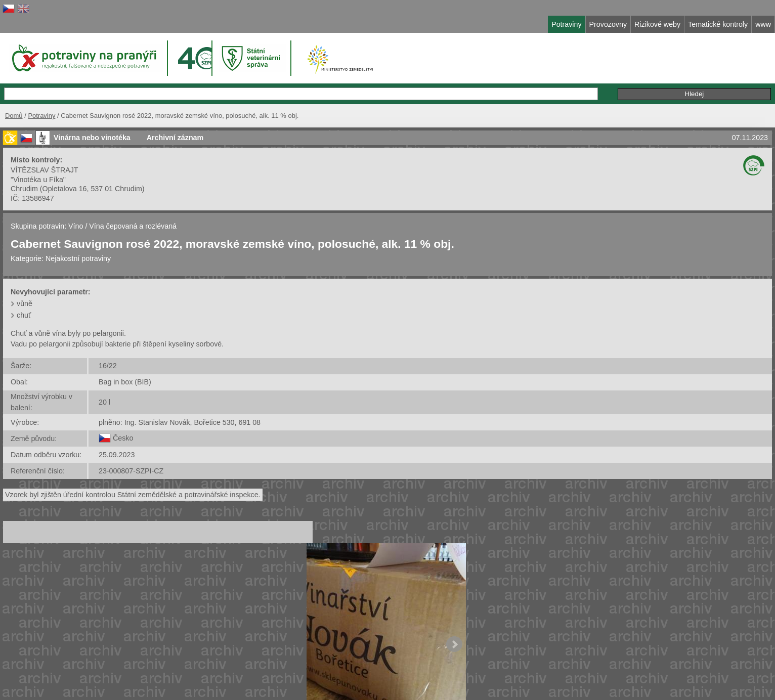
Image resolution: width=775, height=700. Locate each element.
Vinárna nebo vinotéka (92, 138)
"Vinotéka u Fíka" (38, 180)
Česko (123, 438)
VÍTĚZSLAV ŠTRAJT (45, 170)
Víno (76, 226)
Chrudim (24, 189)
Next (454, 644)
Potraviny (41, 116)
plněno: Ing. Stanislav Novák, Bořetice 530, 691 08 (180, 422)
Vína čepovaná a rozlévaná (133, 226)
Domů (14, 116)
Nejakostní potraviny (78, 258)
